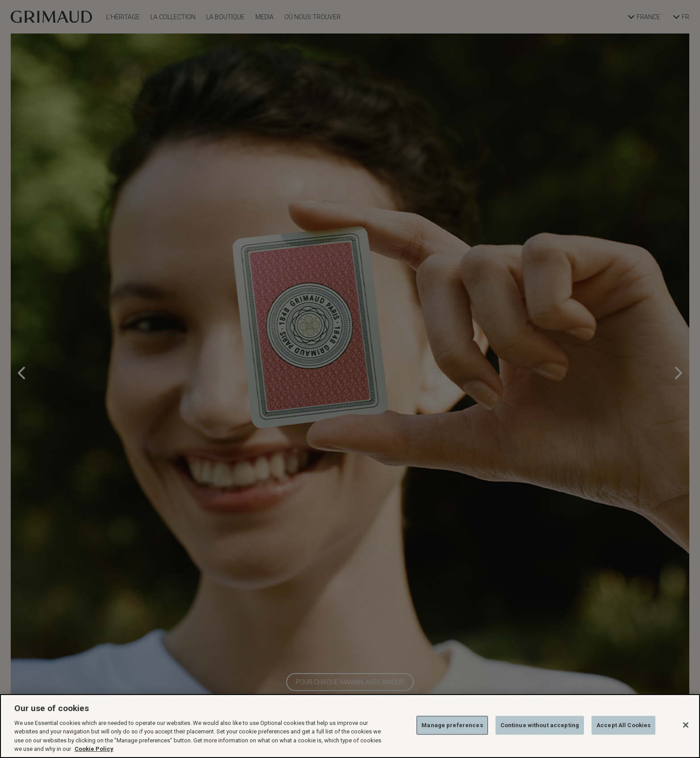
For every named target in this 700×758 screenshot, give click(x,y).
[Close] (686, 725)
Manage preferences (452, 725)
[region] (350, 726)
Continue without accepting (540, 725)
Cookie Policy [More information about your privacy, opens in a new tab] (94, 749)
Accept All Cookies (623, 725)
